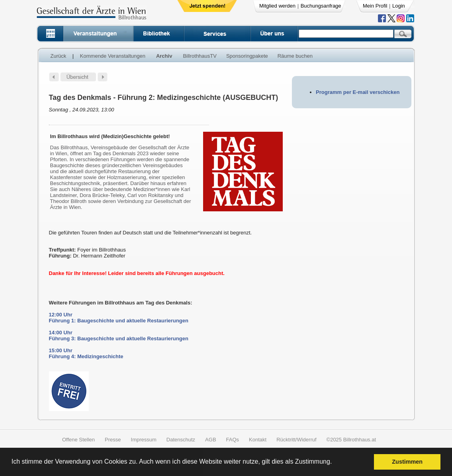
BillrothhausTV (200, 56)
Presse (113, 440)
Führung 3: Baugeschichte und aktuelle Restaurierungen (119, 338)
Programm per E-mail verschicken (358, 92)
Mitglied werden (277, 6)
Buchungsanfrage (321, 6)
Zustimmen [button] (407, 462)
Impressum (144, 440)
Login (399, 6)
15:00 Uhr (61, 350)
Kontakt (258, 440)
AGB (210, 440)
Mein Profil (375, 6)
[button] (335, 463)
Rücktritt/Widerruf (296, 440)
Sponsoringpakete (247, 56)
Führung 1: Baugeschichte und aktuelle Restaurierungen (119, 321)
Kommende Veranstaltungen (113, 56)
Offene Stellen (78, 440)
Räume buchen (295, 56)
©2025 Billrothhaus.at (351, 440)
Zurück (59, 56)
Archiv (164, 56)
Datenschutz (181, 440)
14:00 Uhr (61, 333)
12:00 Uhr (61, 315)
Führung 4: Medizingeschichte (86, 356)
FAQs (233, 440)
